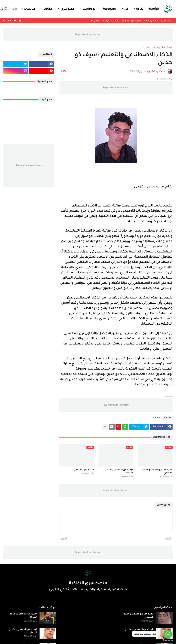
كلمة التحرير (167, 21)
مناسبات (30, 9)
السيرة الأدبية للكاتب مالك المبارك (23, 616)
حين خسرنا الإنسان (84, 470)
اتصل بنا (95, 21)
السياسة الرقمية (110, 21)
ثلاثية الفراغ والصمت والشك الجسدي (157, 471)
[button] (15, 9)
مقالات (48, 9)
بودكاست (89, 9)
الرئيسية (154, 9)
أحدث (168, 539)
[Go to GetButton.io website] (168, 640)
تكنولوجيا (110, 9)
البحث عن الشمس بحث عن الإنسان (119, 471)
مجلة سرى (67, 9)
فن (126, 9)
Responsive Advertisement (88, 35)
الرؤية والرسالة (151, 21)
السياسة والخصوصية (131, 21)
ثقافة (140, 9)
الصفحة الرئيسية (163, 48)
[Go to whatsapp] (168, 634)
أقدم (64, 539)
